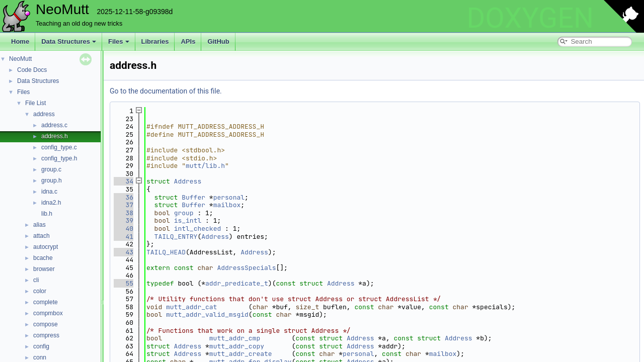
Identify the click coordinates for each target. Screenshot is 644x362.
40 (124, 229)
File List (35, 103)
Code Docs (32, 70)
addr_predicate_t (237, 283)
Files (119, 41)
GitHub (218, 41)
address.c (54, 125)
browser (44, 269)
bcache (43, 258)
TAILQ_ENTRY (176, 237)
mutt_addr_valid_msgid (207, 314)
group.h (52, 180)
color (40, 291)
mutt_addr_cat (191, 307)
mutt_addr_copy (237, 346)
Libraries (155, 41)
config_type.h (59, 158)
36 (124, 197)
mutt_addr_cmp (235, 338)
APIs (188, 41)
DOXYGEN (530, 18)
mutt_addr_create (241, 354)
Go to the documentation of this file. (166, 91)
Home (20, 41)
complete (46, 302)
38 (124, 213)
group (184, 213)
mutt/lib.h (205, 166)
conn (40, 357)
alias (39, 225)
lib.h (47, 214)
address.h (55, 136)
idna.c (49, 192)
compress (46, 335)
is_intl (188, 220)
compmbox (48, 313)
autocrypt (46, 247)
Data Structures (69, 41)
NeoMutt (20, 59)
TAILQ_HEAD (166, 252)
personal (229, 197)
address (44, 114)
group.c (51, 169)
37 (124, 205)
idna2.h (51, 203)
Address (188, 181)
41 (124, 237)
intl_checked (198, 229)
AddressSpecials (246, 268)
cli (36, 280)
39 (124, 220)
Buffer (193, 197)
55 (124, 283)
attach (42, 236)
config (41, 346)
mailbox (227, 205)
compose (46, 324)
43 (124, 252)
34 (124, 181)
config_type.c (59, 147)
